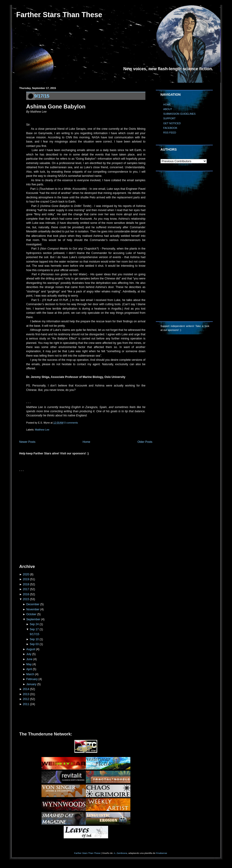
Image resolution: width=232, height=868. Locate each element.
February (32, 679)
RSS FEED (170, 133)
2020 (26, 574)
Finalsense (162, 853)
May (29, 664)
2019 (26, 579)
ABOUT (168, 109)
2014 (26, 689)
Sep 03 (34, 644)
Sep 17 (34, 629)
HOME (167, 105)
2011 (26, 704)
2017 (26, 589)
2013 (26, 694)
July (29, 654)
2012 (26, 699)
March (30, 674)
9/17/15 (42, 96)
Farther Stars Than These (59, 15)
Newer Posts (27, 442)
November (33, 609)
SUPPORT (169, 118)
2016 (26, 594)
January (31, 684)
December (33, 604)
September (33, 619)
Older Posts (145, 442)
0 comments (71, 423)
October (31, 614)
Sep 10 (34, 639)
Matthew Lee (42, 430)
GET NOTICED (172, 123)
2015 (26, 599)
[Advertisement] (43, 516)
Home (86, 442)
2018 (26, 584)
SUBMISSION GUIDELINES (179, 114)
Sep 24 (34, 624)
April (29, 669)
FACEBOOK (170, 128)
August (31, 649)
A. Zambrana (120, 853)
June (29, 659)
